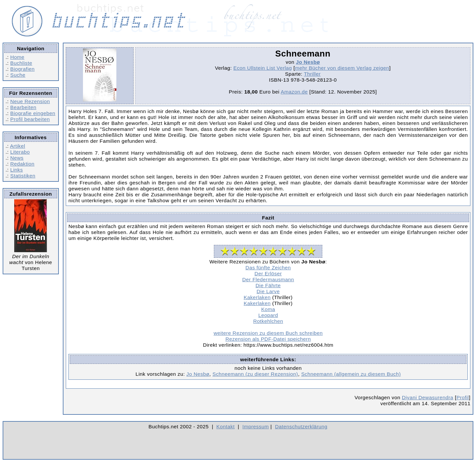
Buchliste (21, 63)
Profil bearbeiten (30, 119)
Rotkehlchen (268, 321)
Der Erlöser (268, 273)
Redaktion (22, 164)
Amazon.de (294, 92)
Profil (463, 397)
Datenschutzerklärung (301, 427)
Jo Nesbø (308, 62)
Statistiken (23, 176)
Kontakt (226, 427)
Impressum (256, 427)
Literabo (20, 152)
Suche (18, 75)
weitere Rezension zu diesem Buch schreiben (268, 333)
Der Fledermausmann (268, 279)
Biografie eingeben (33, 113)
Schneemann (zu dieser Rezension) (255, 374)
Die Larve (268, 291)
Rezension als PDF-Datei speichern (268, 339)
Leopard (268, 315)
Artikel (18, 146)
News (17, 158)
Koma (268, 309)
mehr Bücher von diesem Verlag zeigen (342, 68)
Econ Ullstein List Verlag (263, 68)
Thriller (312, 74)
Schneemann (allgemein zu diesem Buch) (351, 374)
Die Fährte (268, 285)
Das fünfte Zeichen (268, 268)
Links (17, 170)
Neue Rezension (30, 101)
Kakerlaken (257, 297)
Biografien (22, 69)
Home (17, 57)
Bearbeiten (23, 107)
